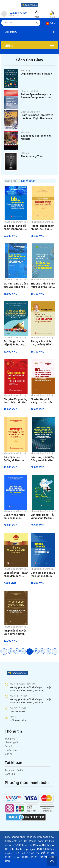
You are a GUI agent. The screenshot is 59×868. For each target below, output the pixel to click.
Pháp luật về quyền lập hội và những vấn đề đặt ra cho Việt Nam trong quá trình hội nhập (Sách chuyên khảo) (16, 632)
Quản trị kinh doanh (31, 112)
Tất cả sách (28, 181)
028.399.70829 (18, 13)
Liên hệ (9, 754)
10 (36, 651)
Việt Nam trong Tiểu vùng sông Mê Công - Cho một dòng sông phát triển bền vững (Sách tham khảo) (43, 517)
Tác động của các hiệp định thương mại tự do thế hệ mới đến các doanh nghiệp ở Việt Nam (16, 343)
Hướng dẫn (11, 750)
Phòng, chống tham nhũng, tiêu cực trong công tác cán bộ (42, 228)
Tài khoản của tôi (14, 770)
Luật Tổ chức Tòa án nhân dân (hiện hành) (16, 575)
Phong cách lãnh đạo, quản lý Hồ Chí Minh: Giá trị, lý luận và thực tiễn (43, 343)
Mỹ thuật (25, 153)
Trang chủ (10, 739)
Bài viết (9, 746)
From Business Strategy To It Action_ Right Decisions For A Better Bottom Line (37, 117)
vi (51, 23)
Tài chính (25, 132)
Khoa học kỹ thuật (30, 91)
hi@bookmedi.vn (19, 720)
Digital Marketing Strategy (36, 74)
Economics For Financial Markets (36, 137)
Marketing (26, 70)
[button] (29, 32)
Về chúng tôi (11, 742)
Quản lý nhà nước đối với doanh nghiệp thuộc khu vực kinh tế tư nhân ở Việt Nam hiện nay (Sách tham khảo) (16, 517)
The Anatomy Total (32, 156)
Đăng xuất (10, 774)
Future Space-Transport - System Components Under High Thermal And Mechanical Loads (37, 96)
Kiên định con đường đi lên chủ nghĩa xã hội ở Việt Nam (15, 459)
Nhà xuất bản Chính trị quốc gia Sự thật (15, 222)
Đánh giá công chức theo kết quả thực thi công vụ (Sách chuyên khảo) (43, 575)
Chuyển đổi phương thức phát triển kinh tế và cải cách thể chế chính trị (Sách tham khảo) (16, 401)
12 (48, 651)
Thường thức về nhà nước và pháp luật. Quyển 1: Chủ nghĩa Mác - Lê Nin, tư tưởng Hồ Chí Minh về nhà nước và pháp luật (43, 285)
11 (42, 651)
